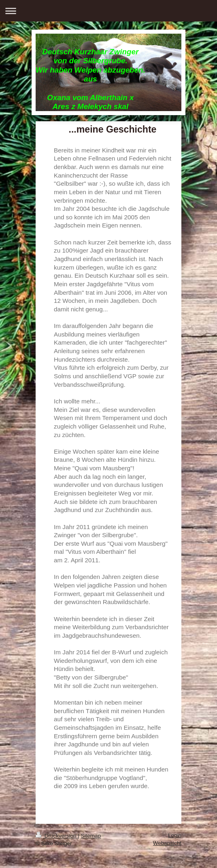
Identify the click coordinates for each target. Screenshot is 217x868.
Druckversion (57, 836)
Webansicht (167, 843)
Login (175, 835)
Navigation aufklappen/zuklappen (108, 11)
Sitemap (91, 836)
